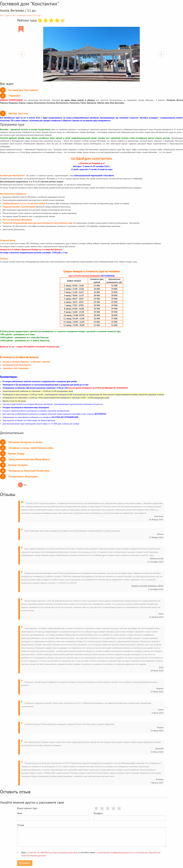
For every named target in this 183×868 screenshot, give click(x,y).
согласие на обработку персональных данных (52, 852)
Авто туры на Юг (8, 15)
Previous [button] (22, 54)
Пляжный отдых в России (29, 15)
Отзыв (21, 825)
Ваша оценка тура (27, 808)
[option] (91, 54)
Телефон (98, 813)
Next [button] (161, 54)
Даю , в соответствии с (91, 854)
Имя (20, 813)
